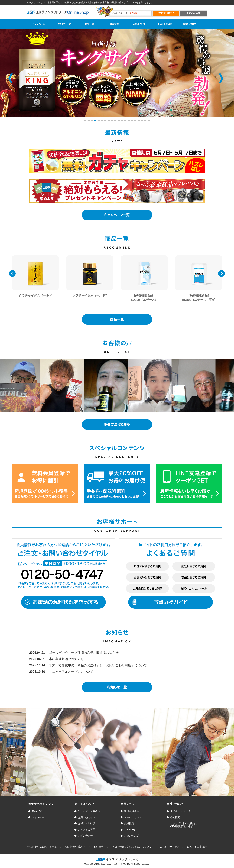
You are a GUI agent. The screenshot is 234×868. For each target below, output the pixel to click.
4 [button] (96, 121)
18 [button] (142, 121)
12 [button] (122, 121)
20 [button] (149, 121)
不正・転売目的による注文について (132, 847)
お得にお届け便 (87, 823)
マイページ (130, 830)
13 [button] (126, 121)
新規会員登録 (131, 811)
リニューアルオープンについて (71, 672)
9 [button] (112, 121)
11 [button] (119, 121)
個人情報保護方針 (75, 847)
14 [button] (129, 121)
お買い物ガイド (87, 817)
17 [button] (139, 121)
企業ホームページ (180, 811)
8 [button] (109, 121)
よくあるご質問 (87, 830)
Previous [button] (11, 78)
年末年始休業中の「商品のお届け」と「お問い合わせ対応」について (98, 665)
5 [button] (99, 121)
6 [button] (102, 121)
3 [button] (92, 121)
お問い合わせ (85, 836)
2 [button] (89, 121)
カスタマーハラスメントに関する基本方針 (183, 847)
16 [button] (136, 121)
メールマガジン (133, 817)
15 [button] (132, 121)
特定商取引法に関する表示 (42, 847)
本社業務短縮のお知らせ (66, 659)
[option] (35, 281)
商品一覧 (37, 811)
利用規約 (99, 847)
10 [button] (116, 121)
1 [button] (86, 121)
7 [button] (106, 121)
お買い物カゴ (131, 836)
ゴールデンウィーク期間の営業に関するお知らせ (84, 653)
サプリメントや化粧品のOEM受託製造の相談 (184, 825)
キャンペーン (39, 817)
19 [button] (146, 121)
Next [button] (221, 78)
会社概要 (175, 817)
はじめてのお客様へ (89, 811)
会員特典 (129, 823)
